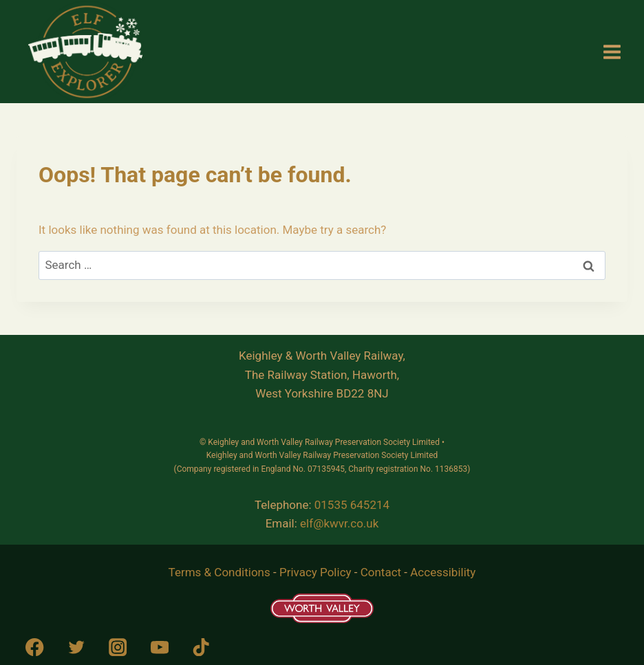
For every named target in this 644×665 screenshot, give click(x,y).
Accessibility (443, 572)
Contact (381, 572)
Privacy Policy (315, 572)
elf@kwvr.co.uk (339, 523)
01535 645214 (352, 505)
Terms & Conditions (219, 572)
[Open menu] (612, 52)
